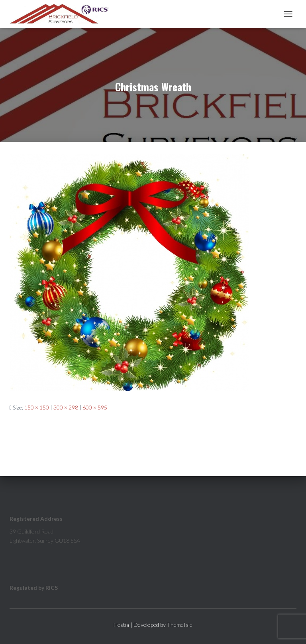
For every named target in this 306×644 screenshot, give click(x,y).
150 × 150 (37, 407)
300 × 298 (66, 407)
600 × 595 (95, 407)
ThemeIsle (180, 625)
